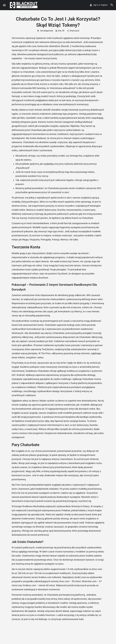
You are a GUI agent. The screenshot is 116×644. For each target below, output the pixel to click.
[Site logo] (24, 5)
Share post (73, 31)
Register (104, 5)
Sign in (96, 5)
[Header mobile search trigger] (112, 5)
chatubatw (17, 379)
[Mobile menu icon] (4, 5)
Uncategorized (45, 31)
